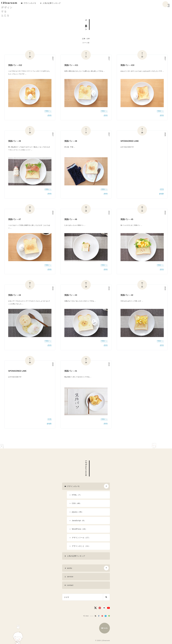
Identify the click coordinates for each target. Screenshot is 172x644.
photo (50, 115)
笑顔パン (49, 111)
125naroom (86, 469)
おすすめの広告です (127, 147)
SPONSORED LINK (130, 141)
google (161, 194)
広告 (162, 189)
